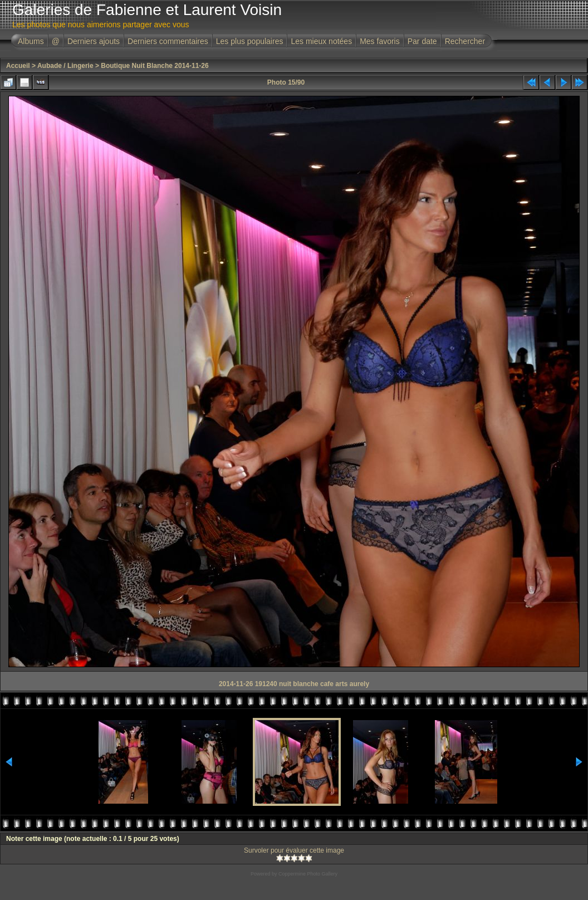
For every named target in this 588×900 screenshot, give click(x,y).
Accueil (18, 66)
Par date (422, 41)
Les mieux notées (321, 41)
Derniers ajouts (94, 41)
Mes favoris (380, 41)
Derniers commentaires (168, 41)
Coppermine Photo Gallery (308, 874)
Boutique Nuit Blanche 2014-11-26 (155, 66)
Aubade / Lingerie (65, 66)
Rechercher (465, 41)
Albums (31, 41)
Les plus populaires (250, 41)
